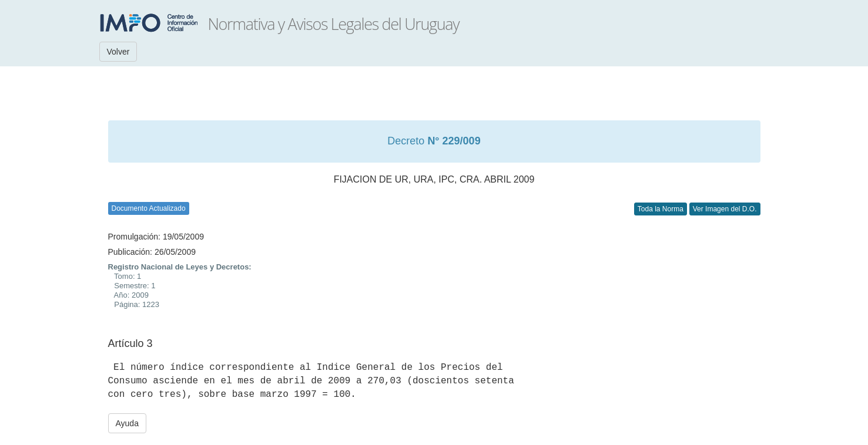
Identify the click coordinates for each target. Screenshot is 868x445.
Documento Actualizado (149, 208)
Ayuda (127, 423)
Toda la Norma (661, 209)
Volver (118, 52)
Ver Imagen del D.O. (725, 209)
